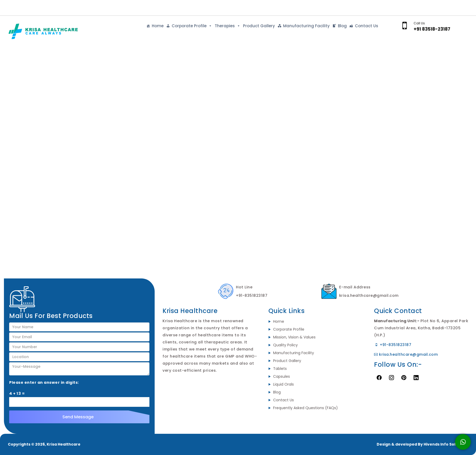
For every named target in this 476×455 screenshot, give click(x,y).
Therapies (228, 26)
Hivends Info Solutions (446, 444)
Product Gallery (259, 26)
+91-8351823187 (393, 345)
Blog (342, 26)
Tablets (280, 369)
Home (158, 26)
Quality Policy (285, 345)
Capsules (282, 376)
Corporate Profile (192, 26)
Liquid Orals (283, 384)
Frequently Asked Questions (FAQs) (305, 408)
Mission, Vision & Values (294, 337)
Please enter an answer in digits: (44, 382)
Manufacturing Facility (306, 26)
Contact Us (367, 26)
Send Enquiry (450, 7)
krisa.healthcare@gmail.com (406, 354)
